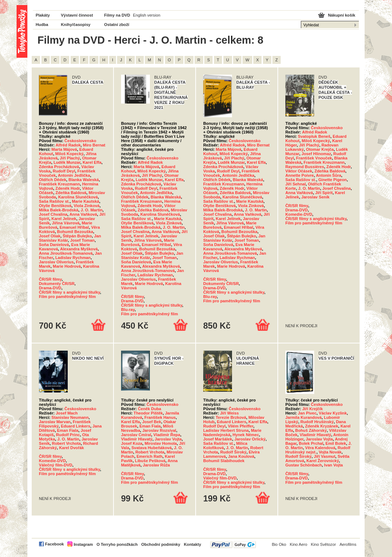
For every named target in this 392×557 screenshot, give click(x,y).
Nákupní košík (342, 15)
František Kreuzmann (59, 184)
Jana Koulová (241, 456)
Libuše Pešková (150, 461)
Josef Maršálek (218, 439)
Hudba (42, 25)
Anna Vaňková (83, 214)
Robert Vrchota (66, 443)
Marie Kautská (85, 201)
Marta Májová (64, 149)
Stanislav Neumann (70, 417)
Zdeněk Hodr (68, 188)
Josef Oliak (50, 236)
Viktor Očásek (299, 171)
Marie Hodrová (67, 266)
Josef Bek (152, 422)
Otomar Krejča (320, 149)
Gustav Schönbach (304, 465)
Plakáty (43, 15)
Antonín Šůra (329, 175)
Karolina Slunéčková (78, 197)
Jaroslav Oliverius (56, 262)
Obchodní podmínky (161, 544)
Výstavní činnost (77, 15)
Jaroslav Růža (156, 465)
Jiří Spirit (324, 193)
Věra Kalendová (320, 448)
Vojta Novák (330, 452)
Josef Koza (132, 443)
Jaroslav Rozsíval (159, 430)
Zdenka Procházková (59, 167)
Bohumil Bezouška (75, 232)
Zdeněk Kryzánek (322, 426)
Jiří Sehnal (296, 184)
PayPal (233, 545)
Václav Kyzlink (333, 413)
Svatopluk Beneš (314, 136)
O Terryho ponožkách (117, 544)
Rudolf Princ (68, 435)
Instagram (83, 544)
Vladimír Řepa (167, 435)
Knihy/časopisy (76, 25)
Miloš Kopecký (69, 154)
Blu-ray (128, 310)
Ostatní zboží (117, 25)
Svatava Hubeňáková (152, 448)
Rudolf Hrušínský (317, 422)
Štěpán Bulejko (77, 236)
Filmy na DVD (117, 15)
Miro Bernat (94, 145)
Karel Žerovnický (322, 461)
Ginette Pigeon (332, 180)
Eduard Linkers (75, 426)
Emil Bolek (336, 443)
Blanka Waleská (84, 180)
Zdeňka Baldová (71, 193)
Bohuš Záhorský (311, 430)
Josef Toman (82, 240)
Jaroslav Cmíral (136, 435)
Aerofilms (348, 544)
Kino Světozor (324, 544)
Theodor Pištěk (148, 413)
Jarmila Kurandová (304, 417)
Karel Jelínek (64, 219)
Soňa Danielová (54, 245)
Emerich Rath (150, 456)
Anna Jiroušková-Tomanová (66, 253)
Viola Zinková (86, 206)
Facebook (54, 544)
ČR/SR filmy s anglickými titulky (70, 292)
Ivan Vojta (334, 465)
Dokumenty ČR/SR (57, 284)
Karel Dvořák (72, 448)
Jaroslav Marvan (55, 422)
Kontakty (192, 544)
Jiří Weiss (230, 413)
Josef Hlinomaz (316, 154)
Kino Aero (299, 544)
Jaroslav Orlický (250, 439)
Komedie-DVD (299, 214)
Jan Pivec (307, 413)
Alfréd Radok (68, 145)
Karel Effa (92, 162)
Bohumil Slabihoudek (224, 461)
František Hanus (160, 417)
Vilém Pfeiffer (240, 426)
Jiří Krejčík (313, 409)
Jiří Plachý (70, 158)
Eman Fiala (68, 430)
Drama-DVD (50, 288)
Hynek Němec (246, 435)
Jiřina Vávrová (66, 223)
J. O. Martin (92, 210)
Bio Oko (279, 544)
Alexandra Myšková (79, 249)
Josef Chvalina (53, 214)
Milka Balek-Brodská (59, 210)
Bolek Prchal (311, 443)
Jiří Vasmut (325, 456)
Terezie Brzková (231, 417)
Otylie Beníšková (55, 206)
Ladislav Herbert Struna (226, 430)
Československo (80, 141)
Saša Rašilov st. (54, 201)
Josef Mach (67, 413)
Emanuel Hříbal (74, 227)
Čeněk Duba (150, 409)
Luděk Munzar (67, 162)
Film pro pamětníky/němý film (67, 297)
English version (147, 15)
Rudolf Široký (233, 452)
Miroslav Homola (161, 443)
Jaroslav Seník (315, 197)
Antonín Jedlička (74, 175)
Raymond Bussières (305, 167)
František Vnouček (314, 158)
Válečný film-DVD (56, 465)
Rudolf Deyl (64, 171)
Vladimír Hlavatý (137, 439)
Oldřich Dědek (53, 180)
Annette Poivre (300, 175)
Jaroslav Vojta (168, 439)
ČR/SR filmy (50, 279)
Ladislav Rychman (73, 258)
